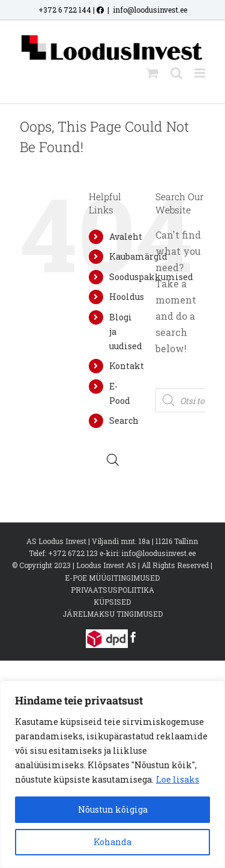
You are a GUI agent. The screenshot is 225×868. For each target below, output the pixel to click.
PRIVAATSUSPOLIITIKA (112, 590)
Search (124, 420)
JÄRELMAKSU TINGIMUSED (112, 614)
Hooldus (127, 297)
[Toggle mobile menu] (201, 73)
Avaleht (126, 237)
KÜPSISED (112, 602)
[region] (112, 774)
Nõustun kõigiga (113, 809)
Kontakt (127, 366)
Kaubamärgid (138, 256)
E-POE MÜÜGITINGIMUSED (112, 578)
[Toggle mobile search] (176, 73)
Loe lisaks (178, 779)
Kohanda (112, 842)
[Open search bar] (113, 460)
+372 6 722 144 (65, 10)
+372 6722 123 (73, 553)
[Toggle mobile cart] (152, 73)
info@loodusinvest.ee (150, 10)
